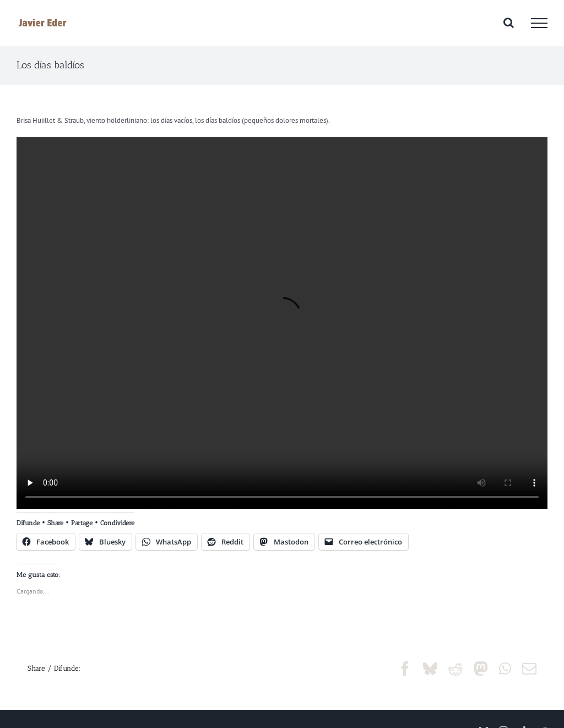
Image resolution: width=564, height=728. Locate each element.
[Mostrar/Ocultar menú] (539, 23)
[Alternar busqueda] (509, 23)
